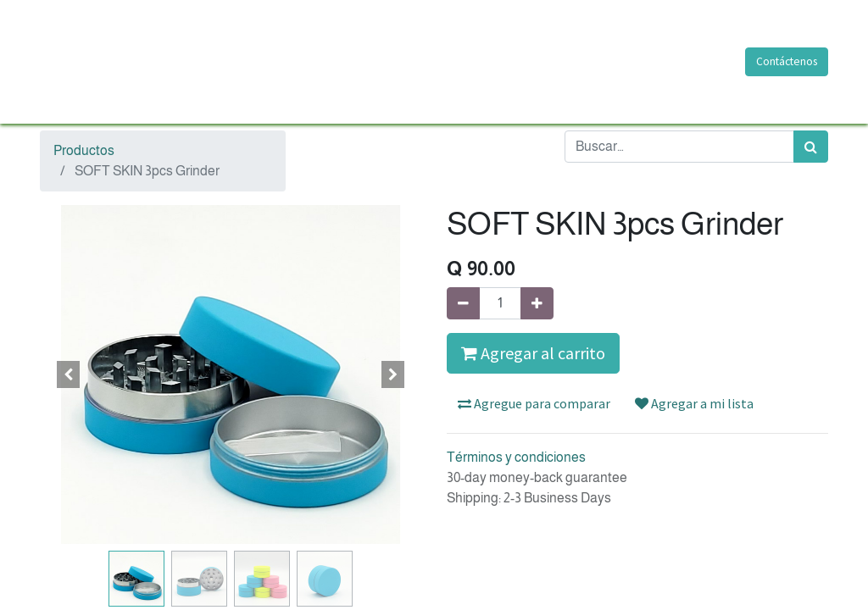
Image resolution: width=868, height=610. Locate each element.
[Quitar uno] (463, 303)
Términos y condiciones (516, 457)
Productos (84, 150)
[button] (69, 374)
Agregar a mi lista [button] (694, 403)
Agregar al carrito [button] (533, 353)
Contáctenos (787, 61)
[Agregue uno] (537, 303)
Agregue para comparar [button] (534, 403)
